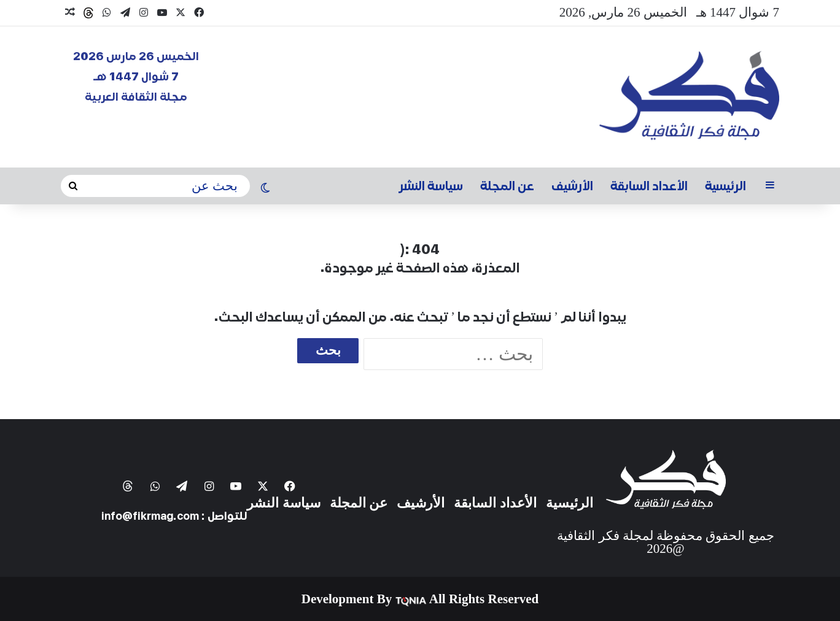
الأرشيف (572, 186)
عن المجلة (507, 186)
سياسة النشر (431, 186)
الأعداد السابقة (649, 186)
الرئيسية (725, 186)
